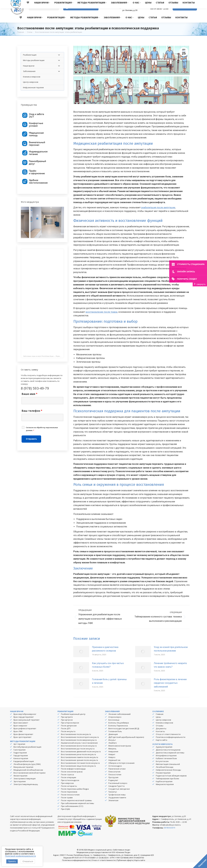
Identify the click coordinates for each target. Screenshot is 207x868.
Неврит (112, 760)
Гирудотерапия (21, 761)
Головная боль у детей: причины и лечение (109, 687)
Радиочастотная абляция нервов (171, 781)
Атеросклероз (115, 723)
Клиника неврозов (164, 728)
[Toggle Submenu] (59, 60)
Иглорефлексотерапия (166, 761)
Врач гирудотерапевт (24, 723)
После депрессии (69, 731)
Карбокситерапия (164, 787)
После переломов (69, 797)
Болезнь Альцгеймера (119, 728)
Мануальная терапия (23, 773)
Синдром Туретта (116, 792)
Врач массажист (21, 728)
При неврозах (67, 789)
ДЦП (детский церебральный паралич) (126, 743)
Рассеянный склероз (118, 789)
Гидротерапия (20, 758)
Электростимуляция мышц (26, 790)
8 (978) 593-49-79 (157, 12)
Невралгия (113, 757)
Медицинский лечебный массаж (28, 776)
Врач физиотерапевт (23, 740)
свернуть (201, 284)
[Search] (44, 13)
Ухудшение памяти (117, 803)
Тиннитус (113, 797)
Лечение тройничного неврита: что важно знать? (170, 671)
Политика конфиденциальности (171, 743)
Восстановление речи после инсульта (78, 760)
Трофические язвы (117, 800)
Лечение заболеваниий (119, 720)
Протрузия (113, 783)
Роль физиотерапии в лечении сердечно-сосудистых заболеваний (170, 689)
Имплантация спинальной (168, 770)
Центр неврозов (163, 725)
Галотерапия (19, 755)
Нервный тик (114, 766)
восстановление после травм (101, 318)
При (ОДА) (65, 815)
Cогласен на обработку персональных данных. (42, 435)
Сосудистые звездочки (119, 794)
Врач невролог (20, 731)
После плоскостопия (70, 800)
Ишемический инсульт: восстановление (79, 748)
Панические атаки (117, 774)
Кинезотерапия (21, 764)
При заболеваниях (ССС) (72, 812)
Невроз (112, 763)
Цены (158, 723)
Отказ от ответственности (168, 740)
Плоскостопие (115, 780)
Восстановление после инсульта (76, 740)
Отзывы (160, 731)
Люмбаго (113, 748)
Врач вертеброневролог (25, 720)
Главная (160, 720)
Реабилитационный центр (73, 720)
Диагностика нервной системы (170, 758)
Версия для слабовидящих (81, 13)
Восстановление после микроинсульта (79, 746)
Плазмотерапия (163, 778)
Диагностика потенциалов (168, 755)
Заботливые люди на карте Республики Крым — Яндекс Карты (44, 362)
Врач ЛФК (18, 737)
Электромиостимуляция (25, 784)
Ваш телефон (32, 416)
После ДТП (66, 734)
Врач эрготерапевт (22, 743)
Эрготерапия (20, 787)
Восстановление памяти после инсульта (79, 763)
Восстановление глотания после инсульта (80, 769)
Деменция (113, 740)
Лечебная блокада (165, 773)
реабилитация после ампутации (158, 213)
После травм (67, 803)
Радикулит (113, 786)
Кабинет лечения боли (166, 764)
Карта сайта (162, 746)
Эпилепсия (113, 806)
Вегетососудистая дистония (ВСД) (124, 734)
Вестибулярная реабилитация (27, 752)
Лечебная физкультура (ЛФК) (27, 770)
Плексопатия (114, 777)
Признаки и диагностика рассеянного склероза (105, 655)
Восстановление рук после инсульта (78, 754)
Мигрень (112, 754)
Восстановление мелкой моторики (29, 778)
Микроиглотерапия (165, 790)
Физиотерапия (20, 781)
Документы (161, 734)
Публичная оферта (125, 866)
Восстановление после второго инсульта (80, 743)
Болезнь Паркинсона (118, 731)
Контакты (160, 737)
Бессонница (114, 725)
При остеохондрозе (70, 786)
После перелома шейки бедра (75, 794)
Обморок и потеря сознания (121, 769)
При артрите (67, 723)
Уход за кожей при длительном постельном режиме (171, 655)
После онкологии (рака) (72, 777)
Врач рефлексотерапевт (25, 734)
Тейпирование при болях (167, 784)
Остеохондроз (115, 771)
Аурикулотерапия (164, 752)
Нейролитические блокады (168, 776)
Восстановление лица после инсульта (78, 771)
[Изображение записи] (81, 657)
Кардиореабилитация (24, 767)
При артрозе (67, 725)
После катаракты (69, 792)
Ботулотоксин (162, 767)
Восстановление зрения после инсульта (79, 766)
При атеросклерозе (70, 728)
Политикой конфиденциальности (20, 856)
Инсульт (112, 746)
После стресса (67, 780)
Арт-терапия (19, 750)
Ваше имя (29, 399)
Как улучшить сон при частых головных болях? (108, 671)
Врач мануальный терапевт (27, 725)
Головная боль (115, 737)
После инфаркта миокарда (73, 774)
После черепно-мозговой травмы (76, 806)
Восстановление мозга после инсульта (79, 751)
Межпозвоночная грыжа (120, 751)
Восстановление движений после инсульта (81, 757)
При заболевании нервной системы (77, 809)
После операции (68, 783)
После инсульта (68, 737)
